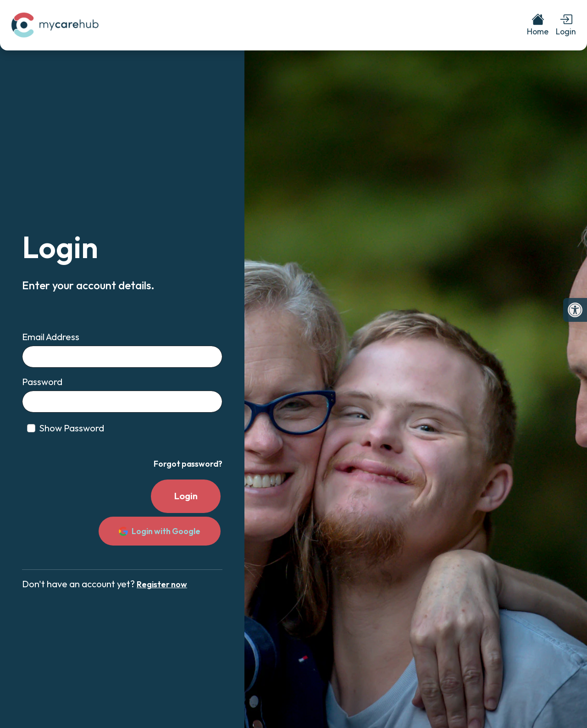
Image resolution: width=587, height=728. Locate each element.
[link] (575, 310)
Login (186, 496)
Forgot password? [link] (188, 464)
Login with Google (160, 531)
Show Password (72, 428)
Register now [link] (162, 584)
